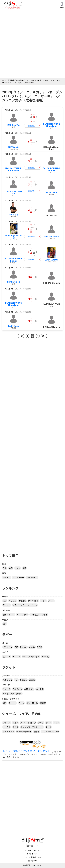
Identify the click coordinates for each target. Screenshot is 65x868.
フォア (43, 601)
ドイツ (17, 568)
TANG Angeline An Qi (13, 236)
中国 (11, 568)
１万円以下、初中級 (39, 615)
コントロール (32, 703)
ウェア (15, 723)
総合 (5, 601)
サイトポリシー (32, 854)
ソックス (7, 727)
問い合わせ (32, 861)
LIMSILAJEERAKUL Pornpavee (13, 169)
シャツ (41, 723)
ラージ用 (45, 657)
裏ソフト (7, 657)
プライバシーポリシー (32, 850)
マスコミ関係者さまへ (32, 857)
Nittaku (24, 647)
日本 (5, 568)
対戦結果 (31, 126)
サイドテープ (8, 732)
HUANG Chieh (13, 282)
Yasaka (32, 647)
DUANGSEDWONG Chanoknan (52, 125)
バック (51, 601)
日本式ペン (17, 689)
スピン (21, 703)
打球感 (43, 703)
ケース (49, 723)
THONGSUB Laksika (13, 192)
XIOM (40, 647)
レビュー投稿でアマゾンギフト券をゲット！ (28, 751)
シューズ (7, 723)
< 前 (21, 336)
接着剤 (37, 732)
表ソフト (7, 605)
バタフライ (8, 647)
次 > (44, 336)
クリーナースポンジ (50, 732)
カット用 (40, 689)
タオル (15, 727)
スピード (13, 703)
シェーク (7, 577)
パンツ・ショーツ (28, 723)
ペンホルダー (18, 577)
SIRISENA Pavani (52, 237)
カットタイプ (32, 577)
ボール (48, 727)
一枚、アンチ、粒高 (31, 657)
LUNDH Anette (52, 260)
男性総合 (13, 601)
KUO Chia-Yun (13, 125)
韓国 (24, 568)
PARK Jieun (51, 192)
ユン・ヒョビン (13, 215)
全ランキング (9, 615)
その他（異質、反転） (12, 694)
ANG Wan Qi (14, 147)
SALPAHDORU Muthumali (51, 169)
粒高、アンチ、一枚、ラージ (25, 605)
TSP (16, 647)
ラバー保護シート (24, 732)
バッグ (56, 723)
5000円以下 (33, 601)
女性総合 (22, 601)
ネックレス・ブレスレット (32, 727)
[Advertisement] (32, 44)
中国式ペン (29, 689)
